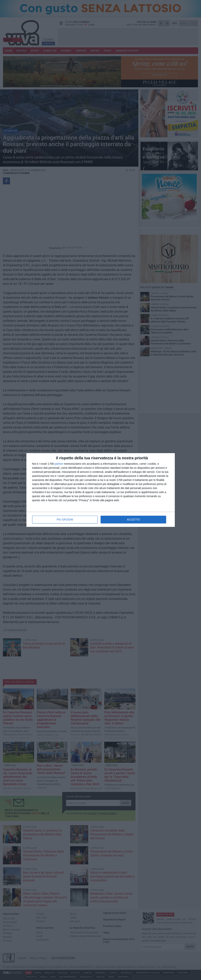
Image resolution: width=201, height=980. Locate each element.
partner (59, 464)
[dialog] (101, 490)
